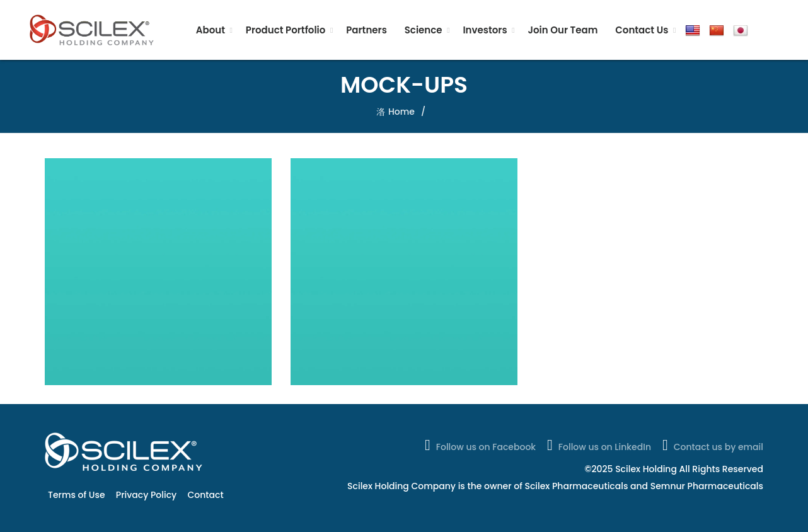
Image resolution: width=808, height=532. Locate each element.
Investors (485, 30)
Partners (366, 30)
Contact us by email (712, 445)
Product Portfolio (286, 30)
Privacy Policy (146, 495)
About (211, 30)
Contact (206, 495)
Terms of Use (77, 495)
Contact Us (642, 30)
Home (401, 112)
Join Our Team (563, 30)
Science (424, 30)
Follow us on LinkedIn (598, 445)
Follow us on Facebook (479, 445)
